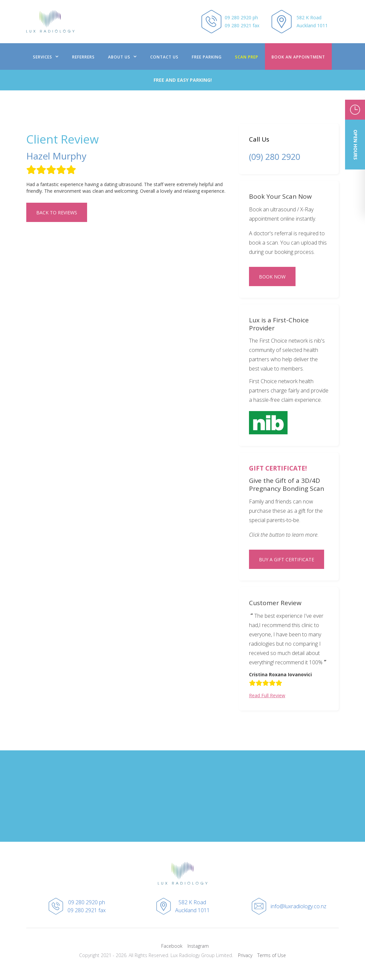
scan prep (247, 57)
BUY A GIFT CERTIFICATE (287, 559)
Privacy (245, 955)
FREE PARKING (207, 57)
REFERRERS (83, 57)
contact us (164, 57)
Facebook (172, 946)
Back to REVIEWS (57, 213)
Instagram (198, 946)
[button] (46, 56)
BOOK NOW (272, 277)
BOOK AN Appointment (298, 57)
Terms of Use (272, 955)
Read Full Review (267, 695)
